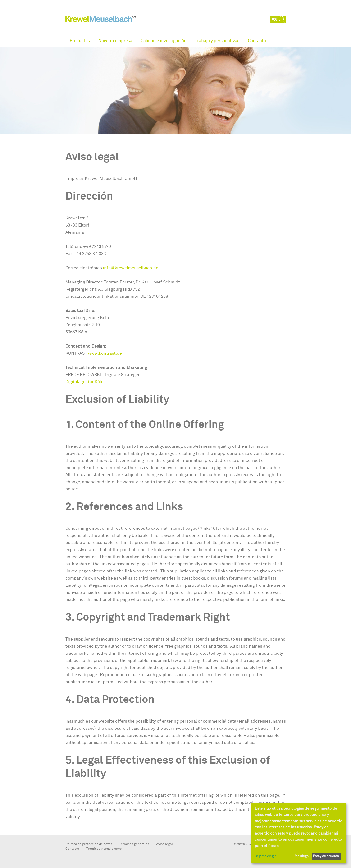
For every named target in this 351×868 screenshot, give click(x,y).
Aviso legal (164, 844)
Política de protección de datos (89, 844)
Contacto (257, 41)
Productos (80, 41)
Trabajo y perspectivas (217, 41)
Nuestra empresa (115, 41)
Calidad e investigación (164, 41)
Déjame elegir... (267, 856)
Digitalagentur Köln (84, 382)
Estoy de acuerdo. (326, 856)
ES (274, 19)
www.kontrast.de (105, 353)
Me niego (302, 856)
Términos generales (134, 844)
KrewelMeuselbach (100, 20)
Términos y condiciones (104, 849)
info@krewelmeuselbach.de (131, 268)
